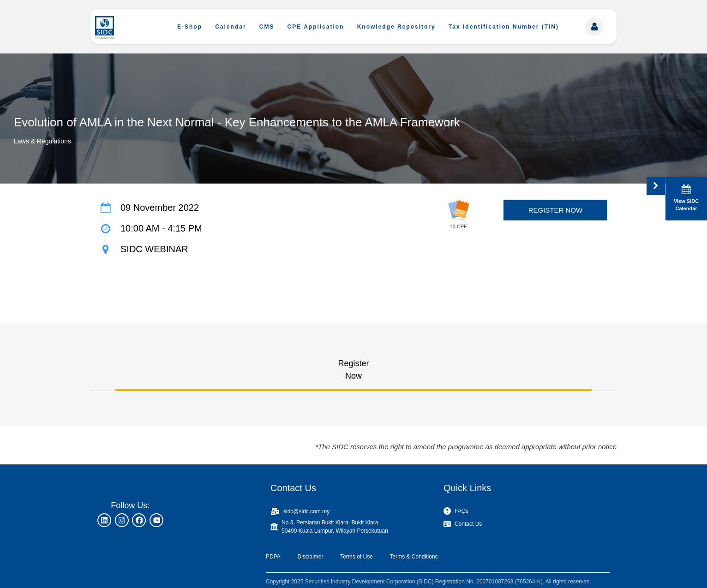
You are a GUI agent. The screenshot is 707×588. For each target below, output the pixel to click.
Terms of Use (356, 557)
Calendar (231, 27)
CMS (267, 27)
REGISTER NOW (556, 210)
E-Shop (190, 27)
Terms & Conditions (414, 557)
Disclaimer (310, 557)
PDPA (273, 557)
